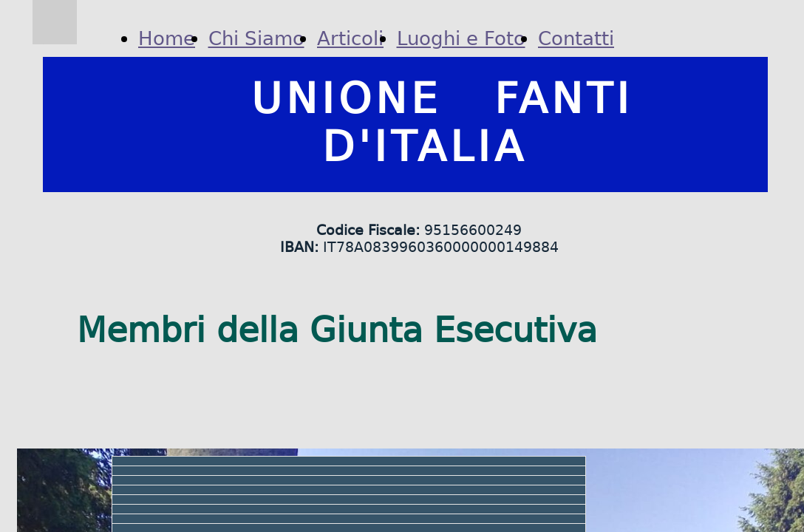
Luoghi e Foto (461, 38)
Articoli (350, 38)
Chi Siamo (256, 38)
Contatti (576, 38)
